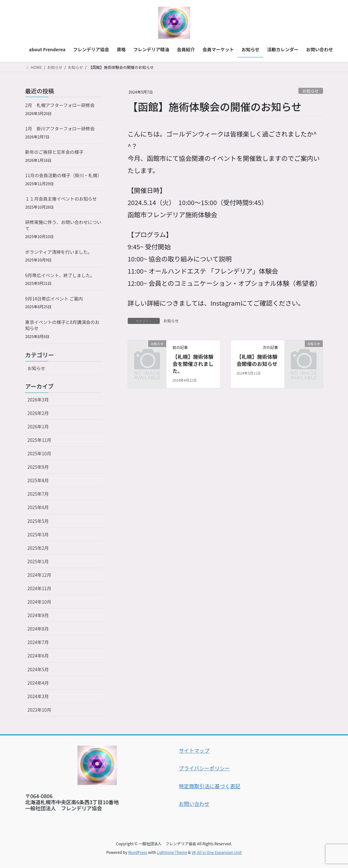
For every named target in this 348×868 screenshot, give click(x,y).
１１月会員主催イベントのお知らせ (61, 199)
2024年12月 (40, 575)
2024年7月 (38, 642)
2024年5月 (38, 669)
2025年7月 (38, 494)
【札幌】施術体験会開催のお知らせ (257, 360)
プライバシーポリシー (205, 768)
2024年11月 (40, 588)
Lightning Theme (172, 852)
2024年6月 (38, 656)
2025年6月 (38, 507)
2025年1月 (38, 561)
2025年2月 (38, 548)
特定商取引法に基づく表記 (210, 786)
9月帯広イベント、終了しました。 (60, 275)
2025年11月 (40, 440)
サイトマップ (194, 750)
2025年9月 (38, 467)
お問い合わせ (194, 804)
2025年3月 (38, 534)
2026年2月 (38, 413)
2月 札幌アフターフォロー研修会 (60, 105)
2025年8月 (38, 480)
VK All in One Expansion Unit (217, 852)
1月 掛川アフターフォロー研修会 (60, 128)
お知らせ (311, 91)
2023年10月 (40, 710)
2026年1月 (38, 426)
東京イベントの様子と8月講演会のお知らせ (62, 325)
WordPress (138, 852)
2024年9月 (38, 615)
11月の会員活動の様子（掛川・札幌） (64, 175)
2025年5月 (38, 521)
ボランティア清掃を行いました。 (59, 252)
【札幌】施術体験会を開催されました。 (193, 364)
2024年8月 (38, 629)
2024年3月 (38, 696)
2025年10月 (40, 453)
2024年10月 (40, 602)
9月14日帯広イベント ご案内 (54, 299)
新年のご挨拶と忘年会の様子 (54, 152)
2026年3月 (38, 400)
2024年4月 (38, 683)
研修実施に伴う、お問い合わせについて (63, 225)
